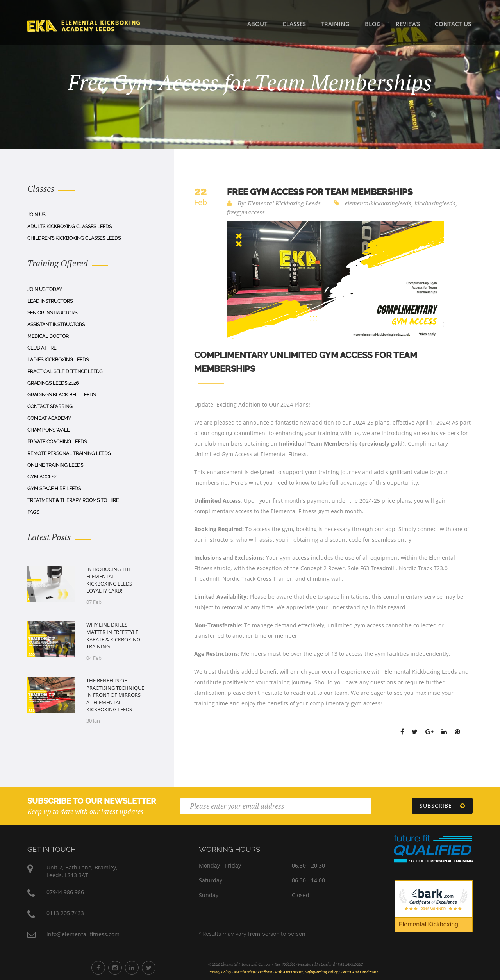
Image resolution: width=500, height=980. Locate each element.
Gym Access (42, 477)
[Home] (84, 25)
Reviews (408, 24)
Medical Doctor (48, 336)
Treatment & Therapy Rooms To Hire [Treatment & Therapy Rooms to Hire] (73, 500)
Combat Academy (49, 418)
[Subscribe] (442, 806)
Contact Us (453, 24)
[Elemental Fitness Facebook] (98, 968)
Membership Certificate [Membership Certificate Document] (253, 972)
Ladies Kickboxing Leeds (58, 360)
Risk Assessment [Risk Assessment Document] (289, 972)
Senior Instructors (52, 313)
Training (335, 24)
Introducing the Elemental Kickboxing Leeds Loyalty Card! (109, 580)
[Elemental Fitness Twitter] (149, 968)
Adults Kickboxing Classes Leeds (70, 227)
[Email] (275, 806)
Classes (294, 24)
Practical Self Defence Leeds (65, 371)
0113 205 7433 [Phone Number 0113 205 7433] (65, 913)
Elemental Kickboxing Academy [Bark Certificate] (436, 924)
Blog (373, 24)
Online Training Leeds (55, 465)
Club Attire (42, 348)
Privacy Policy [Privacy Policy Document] (220, 972)
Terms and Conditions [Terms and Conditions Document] (359, 972)
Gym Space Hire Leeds (54, 489)
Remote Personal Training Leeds (69, 453)
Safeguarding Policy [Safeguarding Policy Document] (321, 972)
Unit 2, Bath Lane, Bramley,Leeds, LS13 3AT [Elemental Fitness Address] (82, 871)
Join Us (36, 215)
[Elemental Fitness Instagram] (115, 968)
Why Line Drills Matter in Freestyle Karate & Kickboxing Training (113, 635)
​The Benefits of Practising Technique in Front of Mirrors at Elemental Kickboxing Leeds (115, 695)
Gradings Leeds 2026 (53, 383)
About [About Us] (257, 24)
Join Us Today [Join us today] (45, 289)
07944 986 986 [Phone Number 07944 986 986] (65, 892)
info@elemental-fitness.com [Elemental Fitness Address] (83, 934)
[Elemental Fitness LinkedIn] (132, 968)
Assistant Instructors (56, 325)
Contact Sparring (50, 407)
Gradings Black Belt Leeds (62, 395)
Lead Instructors (50, 301)
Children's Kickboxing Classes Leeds (74, 238)
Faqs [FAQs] (33, 512)
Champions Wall (48, 430)
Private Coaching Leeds (57, 442)
